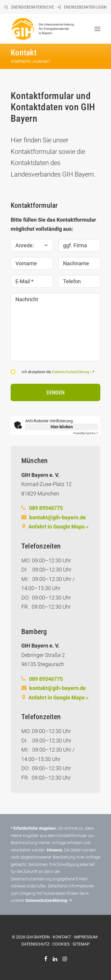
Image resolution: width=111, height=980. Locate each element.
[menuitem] (29, 7)
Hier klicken (62, 427)
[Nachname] (79, 263)
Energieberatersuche (33, 7)
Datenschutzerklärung (49, 900)
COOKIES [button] (61, 944)
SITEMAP (81, 944)
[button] (97, 29)
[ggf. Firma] (79, 245)
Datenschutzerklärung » (72, 372)
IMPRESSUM (86, 937)
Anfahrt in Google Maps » (58, 527)
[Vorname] (32, 263)
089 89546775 (46, 508)
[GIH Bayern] (42, 29)
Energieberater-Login (85, 7)
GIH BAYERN (38, 937)
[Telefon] (79, 281)
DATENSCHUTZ (35, 944)
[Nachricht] (55, 327)
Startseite (21, 62)
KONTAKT (62, 937)
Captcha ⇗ (86, 433)
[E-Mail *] (32, 281)
